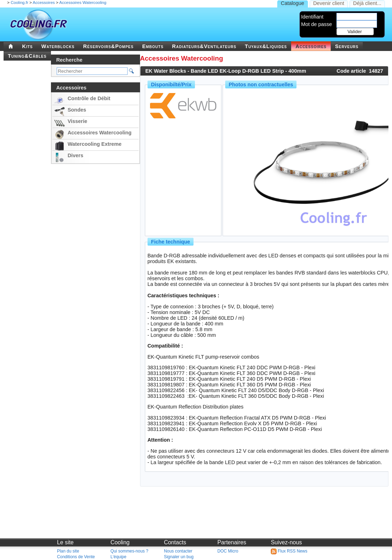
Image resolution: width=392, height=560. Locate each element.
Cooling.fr (19, 2)
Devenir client (329, 3)
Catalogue (293, 3)
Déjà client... (367, 3)
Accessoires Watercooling (83, 2)
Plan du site (68, 551)
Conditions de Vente (76, 557)
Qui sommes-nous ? (129, 551)
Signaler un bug (179, 557)
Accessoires (44, 2)
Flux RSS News (289, 551)
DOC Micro (228, 551)
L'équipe (118, 557)
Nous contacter (178, 551)
